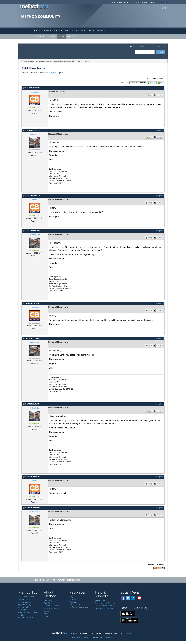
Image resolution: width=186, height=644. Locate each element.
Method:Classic (45, 61)
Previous (153, 83)
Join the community (157, 46)
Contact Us (49, 616)
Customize (163, 2)
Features (69, 31)
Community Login (138, 46)
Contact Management (28, 612)
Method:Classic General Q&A (64, 61)
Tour (37, 31)
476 (37, 156)
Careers (47, 611)
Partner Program (139, 2)
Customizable (24, 607)
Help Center (39, 37)
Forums (61, 37)
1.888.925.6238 (128, 633)
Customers (47, 31)
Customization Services (105, 603)
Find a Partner (123, 2)
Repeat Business (25, 602)
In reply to (160, 130)
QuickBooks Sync (26, 604)
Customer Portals (26, 618)
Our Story (48, 600)
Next (162, 83)
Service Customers (26, 599)
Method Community (29, 61)
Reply (150, 95)
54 (37, 113)
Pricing (92, 31)
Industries (58, 31)
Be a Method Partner (104, 608)
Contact (159, 95)
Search (160, 52)
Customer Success (52, 606)
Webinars (51, 37)
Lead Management (26, 597)
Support (153, 2)
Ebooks (73, 599)
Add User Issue (83, 61)
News (46, 614)
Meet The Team (51, 608)
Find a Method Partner (105, 606)
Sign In (164, 8)
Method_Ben (51, 73)
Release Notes (74, 37)
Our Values (48, 603)
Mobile (21, 615)
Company (102, 31)
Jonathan (35, 92)
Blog (113, 2)
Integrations (81, 31)
